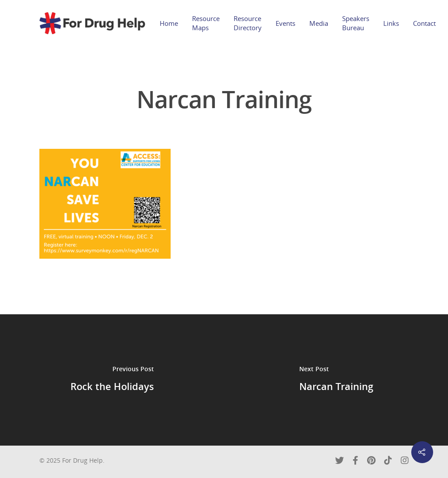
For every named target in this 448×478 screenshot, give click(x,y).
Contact (424, 23)
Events (285, 23)
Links (391, 23)
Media (319, 23)
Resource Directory (248, 23)
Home (169, 23)
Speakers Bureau (356, 23)
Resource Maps (206, 23)
